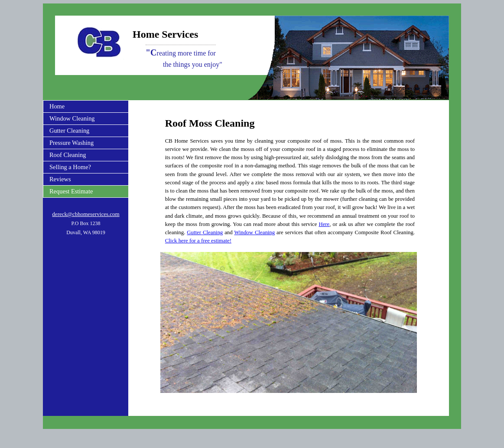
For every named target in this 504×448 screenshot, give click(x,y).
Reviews (60, 179)
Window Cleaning (72, 118)
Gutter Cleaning (69, 131)
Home (57, 106)
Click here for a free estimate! (198, 241)
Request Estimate (71, 191)
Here (324, 224)
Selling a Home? (70, 167)
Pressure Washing (72, 143)
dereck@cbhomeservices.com (86, 214)
